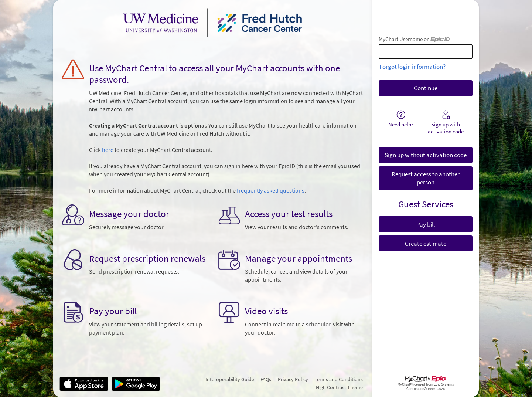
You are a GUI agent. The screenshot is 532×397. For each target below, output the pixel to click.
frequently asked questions (271, 191)
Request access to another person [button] (426, 178)
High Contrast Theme (339, 387)
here (108, 150)
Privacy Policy (293, 379)
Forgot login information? (412, 67)
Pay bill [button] (426, 224)
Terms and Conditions (339, 379)
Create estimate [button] (426, 244)
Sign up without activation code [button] (426, 155)
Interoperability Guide (230, 379)
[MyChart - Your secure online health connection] (213, 23)
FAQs (266, 379)
